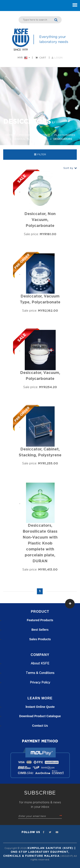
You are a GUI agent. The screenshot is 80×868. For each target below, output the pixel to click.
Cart (43, 58)
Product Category (34, 135)
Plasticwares (65, 135)
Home (9, 135)
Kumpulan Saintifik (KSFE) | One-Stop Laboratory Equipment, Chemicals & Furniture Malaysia (39, 852)
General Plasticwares (30, 139)
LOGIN (57, 58)
